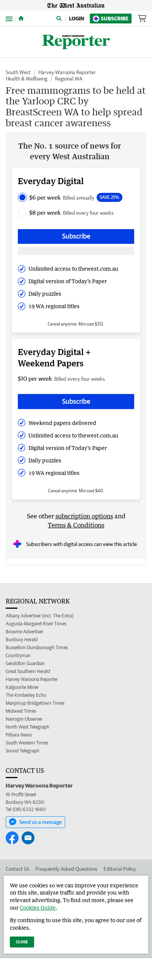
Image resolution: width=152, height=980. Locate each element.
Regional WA (69, 79)
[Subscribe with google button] (76, 251)
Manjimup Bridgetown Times (35, 703)
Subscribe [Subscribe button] (76, 236)
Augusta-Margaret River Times (36, 624)
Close (22, 942)
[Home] (21, 19)
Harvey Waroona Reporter (32, 679)
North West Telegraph (27, 727)
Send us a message (35, 822)
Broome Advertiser (24, 632)
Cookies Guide (38, 908)
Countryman (18, 655)
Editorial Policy (120, 869)
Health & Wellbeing (27, 79)
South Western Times (27, 743)
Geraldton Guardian (25, 663)
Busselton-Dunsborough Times (37, 647)
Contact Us (18, 869)
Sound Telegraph (23, 751)
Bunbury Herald (22, 640)
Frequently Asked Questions (67, 869)
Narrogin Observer (24, 719)
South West (18, 72)
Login (77, 19)
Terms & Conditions (76, 525)
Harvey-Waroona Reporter (67, 72)
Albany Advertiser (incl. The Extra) (40, 616)
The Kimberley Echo (26, 695)
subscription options (84, 516)
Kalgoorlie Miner (22, 687)
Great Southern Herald (28, 671)
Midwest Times (21, 711)
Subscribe (111, 19)
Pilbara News (19, 735)
